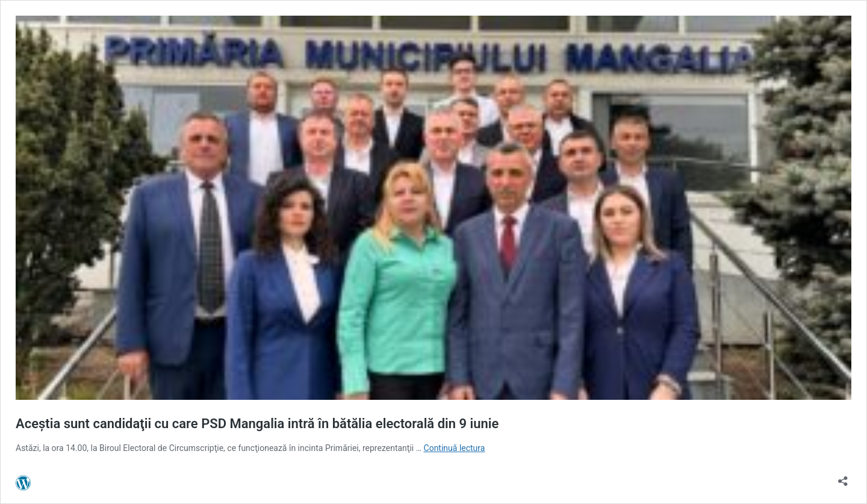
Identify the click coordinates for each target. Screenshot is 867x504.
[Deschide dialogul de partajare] (843, 477)
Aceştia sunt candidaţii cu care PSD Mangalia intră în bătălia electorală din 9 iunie (257, 424)
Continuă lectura (455, 448)
